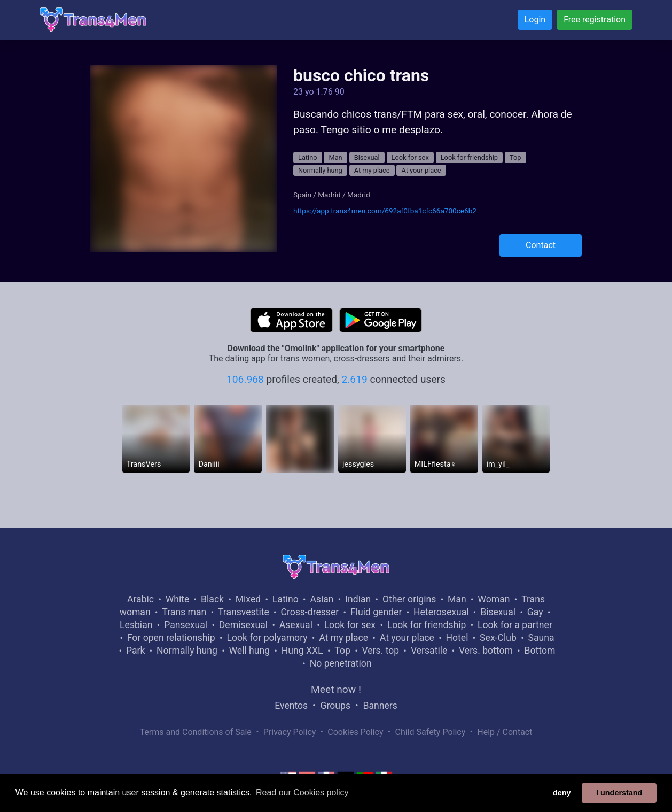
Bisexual (367, 157)
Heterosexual (441, 612)
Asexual (296, 625)
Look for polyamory (267, 638)
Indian (358, 599)
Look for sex (410, 157)
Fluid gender (376, 612)
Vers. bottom (486, 651)
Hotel (457, 638)
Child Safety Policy (431, 732)
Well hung (250, 651)
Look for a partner (515, 625)
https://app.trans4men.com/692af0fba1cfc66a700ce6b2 (385, 211)
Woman (494, 599)
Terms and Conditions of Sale (196, 732)
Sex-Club (498, 638)
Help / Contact (505, 732)
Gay (535, 612)
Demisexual (243, 625)
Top (515, 157)
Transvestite (244, 612)
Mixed (248, 599)
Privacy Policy (290, 732)
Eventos (291, 706)
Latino (308, 157)
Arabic (140, 599)
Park (135, 651)
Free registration (595, 20)
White (178, 599)
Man (335, 157)
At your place (421, 170)
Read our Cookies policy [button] (302, 792)
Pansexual (186, 625)
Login (535, 20)
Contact (541, 245)
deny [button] (562, 793)
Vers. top (380, 651)
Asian (322, 599)
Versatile (429, 651)
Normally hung (320, 170)
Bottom (540, 651)
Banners (380, 706)
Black (212, 599)
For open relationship (171, 638)
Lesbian (136, 625)
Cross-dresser (310, 612)
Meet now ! (336, 689)
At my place (372, 170)
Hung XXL (302, 651)
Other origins (409, 599)
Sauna (541, 638)
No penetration (341, 663)
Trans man (184, 612)
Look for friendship (469, 157)
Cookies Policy (355, 732)
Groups (335, 706)
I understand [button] (619, 793)
